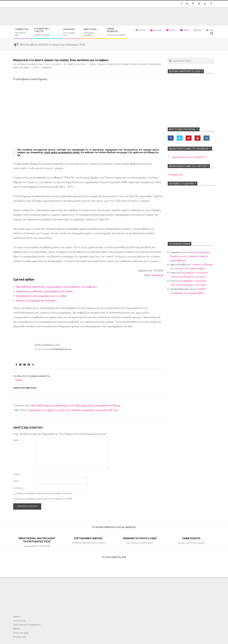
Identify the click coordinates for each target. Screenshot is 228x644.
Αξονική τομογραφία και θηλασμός (36, 300)
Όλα (78, 64)
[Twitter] (20, 365)
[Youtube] (25, 365)
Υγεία (83, 64)
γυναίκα (101, 64)
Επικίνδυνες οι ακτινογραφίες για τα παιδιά (41, 296)
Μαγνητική (155, 64)
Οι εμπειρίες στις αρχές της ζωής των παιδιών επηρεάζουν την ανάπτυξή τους (73, 410)
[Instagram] (33, 365)
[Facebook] (16, 365)
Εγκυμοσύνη (112, 64)
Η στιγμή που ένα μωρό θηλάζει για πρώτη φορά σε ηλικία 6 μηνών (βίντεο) (190, 256)
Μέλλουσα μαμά (21, 68)
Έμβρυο (71, 64)
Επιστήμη (124, 64)
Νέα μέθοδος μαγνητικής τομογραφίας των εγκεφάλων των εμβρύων (56, 287)
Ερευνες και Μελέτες (139, 64)
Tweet (18, 380)
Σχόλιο (16, 440)
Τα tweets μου (175, 174)
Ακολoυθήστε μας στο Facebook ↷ (190, 149)
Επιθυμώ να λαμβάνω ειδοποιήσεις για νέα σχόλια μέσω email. (44, 493)
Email (16, 481)
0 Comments (46, 68)
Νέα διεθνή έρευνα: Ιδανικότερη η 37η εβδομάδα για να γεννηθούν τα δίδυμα (76, 405)
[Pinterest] (29, 365)
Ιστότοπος (18, 488)
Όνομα (17, 474)
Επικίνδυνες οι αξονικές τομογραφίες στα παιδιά (44, 291)
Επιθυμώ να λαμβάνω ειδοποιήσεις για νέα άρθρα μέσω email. (44, 499)
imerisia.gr (157, 275)
